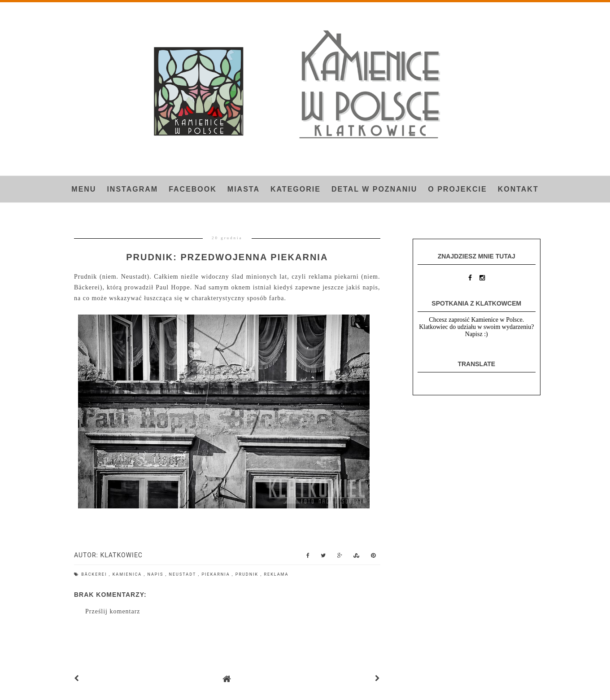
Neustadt (184, 574)
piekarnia (216, 574)
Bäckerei (95, 574)
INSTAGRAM (132, 189)
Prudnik (248, 574)
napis (156, 574)
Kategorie (296, 189)
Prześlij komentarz (113, 611)
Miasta (244, 189)
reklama (277, 574)
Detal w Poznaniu (374, 189)
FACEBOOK (193, 189)
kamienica (128, 574)
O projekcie (457, 189)
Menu (84, 189)
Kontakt (518, 189)
